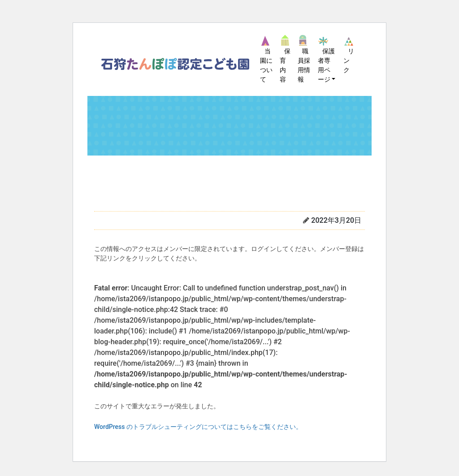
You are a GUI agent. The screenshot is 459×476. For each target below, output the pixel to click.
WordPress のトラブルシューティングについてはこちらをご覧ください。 (198, 427)
